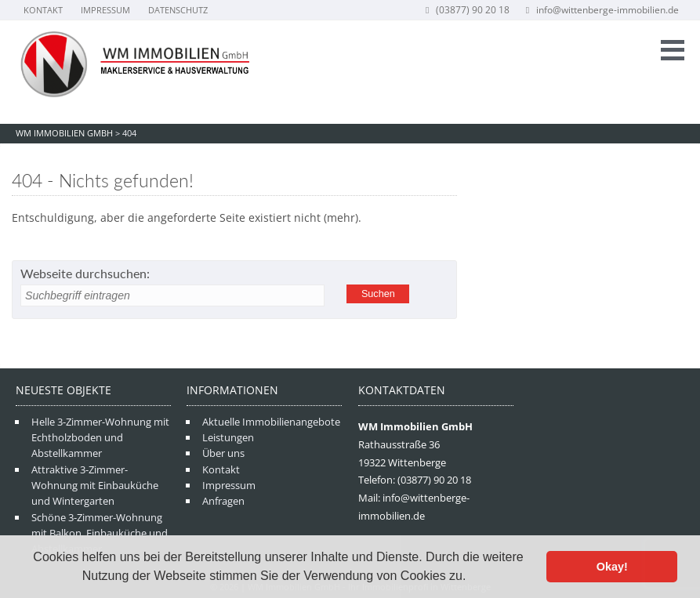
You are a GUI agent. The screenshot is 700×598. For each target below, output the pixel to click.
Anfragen (223, 501)
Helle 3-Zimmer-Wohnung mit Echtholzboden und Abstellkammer (100, 438)
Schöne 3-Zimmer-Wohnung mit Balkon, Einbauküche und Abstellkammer (100, 533)
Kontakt (43, 10)
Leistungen (228, 437)
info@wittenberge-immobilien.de (601, 10)
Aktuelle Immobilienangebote (271, 422)
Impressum (105, 10)
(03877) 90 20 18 (466, 10)
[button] (472, 578)
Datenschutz (178, 10)
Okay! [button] (612, 567)
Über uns (223, 453)
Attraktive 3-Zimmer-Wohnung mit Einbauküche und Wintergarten (95, 486)
